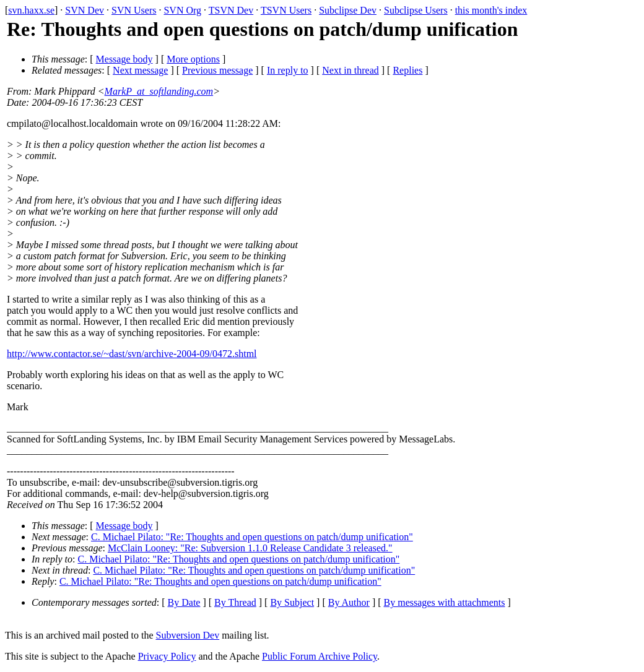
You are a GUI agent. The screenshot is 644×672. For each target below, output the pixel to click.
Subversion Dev (188, 635)
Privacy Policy (167, 656)
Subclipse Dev (348, 10)
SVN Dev (85, 10)
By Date (184, 602)
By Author (349, 602)
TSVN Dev (231, 10)
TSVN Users (286, 10)
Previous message (217, 70)
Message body (124, 59)
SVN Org (182, 10)
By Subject (292, 602)
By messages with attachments (445, 602)
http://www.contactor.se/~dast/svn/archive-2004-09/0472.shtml (132, 354)
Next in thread (350, 70)
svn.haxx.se (31, 10)
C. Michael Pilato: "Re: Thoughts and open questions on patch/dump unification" (252, 537)
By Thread (235, 602)
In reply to (288, 70)
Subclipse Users (416, 10)
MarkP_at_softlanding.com (159, 91)
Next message (140, 70)
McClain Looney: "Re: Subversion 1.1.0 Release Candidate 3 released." (250, 548)
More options (193, 59)
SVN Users (134, 10)
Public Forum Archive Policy (320, 656)
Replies (407, 70)
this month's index (491, 10)
